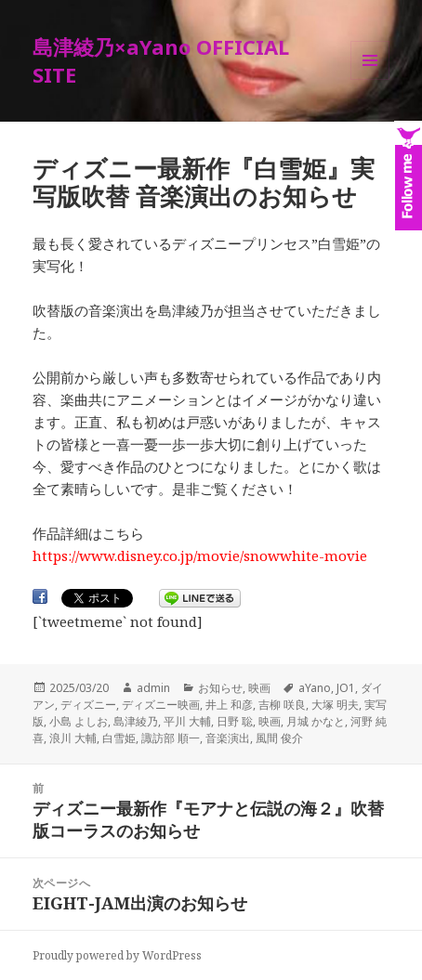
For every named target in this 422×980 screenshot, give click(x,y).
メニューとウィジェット (370, 79)
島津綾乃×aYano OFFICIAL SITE (161, 60)
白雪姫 (119, 738)
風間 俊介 (279, 738)
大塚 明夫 (335, 705)
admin (153, 688)
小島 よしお (79, 721)
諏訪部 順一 (171, 738)
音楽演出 (228, 738)
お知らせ (220, 688)
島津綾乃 (136, 721)
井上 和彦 (229, 705)
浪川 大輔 (73, 738)
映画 (259, 688)
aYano (315, 688)
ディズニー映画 (161, 705)
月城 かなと (316, 721)
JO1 (346, 688)
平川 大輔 (187, 721)
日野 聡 (235, 721)
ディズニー (88, 705)
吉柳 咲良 (282, 705)
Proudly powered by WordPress (117, 955)
